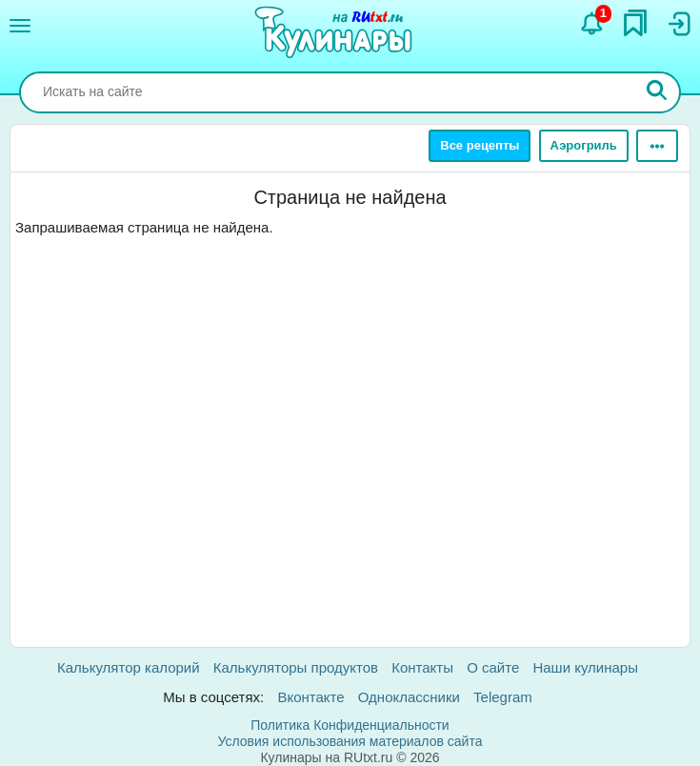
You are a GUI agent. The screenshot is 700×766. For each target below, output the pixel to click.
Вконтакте (310, 697)
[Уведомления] (592, 24)
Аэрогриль (584, 145)
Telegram (503, 697)
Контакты (422, 667)
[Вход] (678, 24)
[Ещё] (657, 146)
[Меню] (20, 26)
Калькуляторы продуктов (296, 667)
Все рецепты (480, 145)
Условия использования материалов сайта (350, 741)
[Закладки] (635, 23)
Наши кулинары (585, 667)
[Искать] (657, 92)
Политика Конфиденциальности (350, 725)
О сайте (493, 667)
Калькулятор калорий (129, 667)
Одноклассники (409, 697)
